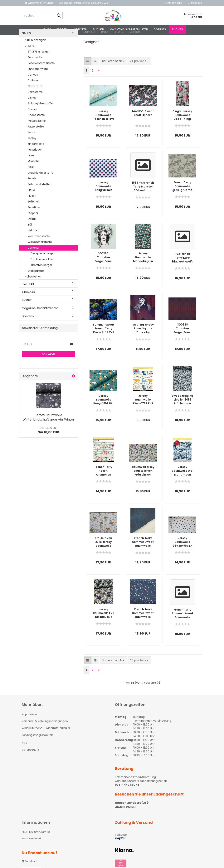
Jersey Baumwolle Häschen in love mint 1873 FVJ (104, 129)
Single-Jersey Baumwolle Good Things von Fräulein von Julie (182, 129)
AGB (24, 757)
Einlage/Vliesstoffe (40, 118)
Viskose (33, 245)
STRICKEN (81, 29)
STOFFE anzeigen (39, 66)
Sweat (32, 233)
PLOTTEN (62, 29)
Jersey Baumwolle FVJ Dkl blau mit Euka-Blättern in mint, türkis (104, 627)
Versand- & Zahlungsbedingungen (45, 736)
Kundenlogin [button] (173, 3)
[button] (88, 75)
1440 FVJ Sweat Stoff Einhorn (143, 127)
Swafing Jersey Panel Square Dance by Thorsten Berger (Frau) (143, 343)
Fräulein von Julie (42, 273)
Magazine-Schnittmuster (129, 29)
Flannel (32, 123)
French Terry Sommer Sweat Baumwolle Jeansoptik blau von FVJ (143, 556)
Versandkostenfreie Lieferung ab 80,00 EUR (83, 3)
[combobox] (113, 75)
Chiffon (33, 95)
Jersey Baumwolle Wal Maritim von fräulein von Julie (183, 485)
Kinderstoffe (36, 158)
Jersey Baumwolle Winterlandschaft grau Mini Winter (49, 432)
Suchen (177, 29)
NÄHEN (46, 29)
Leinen (32, 170)
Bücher (98, 29)
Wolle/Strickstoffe (40, 256)
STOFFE (30, 60)
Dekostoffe (35, 106)
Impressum (29, 729)
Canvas (33, 89)
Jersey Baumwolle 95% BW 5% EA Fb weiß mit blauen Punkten (183, 556)
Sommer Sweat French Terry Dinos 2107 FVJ (104, 343)
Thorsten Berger (41, 279)
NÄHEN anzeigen (35, 54)
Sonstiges (34, 222)
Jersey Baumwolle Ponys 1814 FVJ (103, 414)
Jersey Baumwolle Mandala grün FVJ (143, 272)
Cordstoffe (35, 100)
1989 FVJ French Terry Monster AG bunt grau (143, 201)
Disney (32, 112)
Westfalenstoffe (39, 250)
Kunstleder (35, 164)
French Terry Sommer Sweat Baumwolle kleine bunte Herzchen (143, 627)
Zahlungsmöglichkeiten (37, 749)
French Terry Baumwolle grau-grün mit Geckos (182, 201)
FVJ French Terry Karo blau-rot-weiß (183, 272)
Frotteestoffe (37, 135)
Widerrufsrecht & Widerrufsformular (46, 742)
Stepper (33, 227)
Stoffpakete (36, 285)
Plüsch (32, 210)
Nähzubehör (33, 291)
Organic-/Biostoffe (41, 187)
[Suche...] (59, 16)
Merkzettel (195, 3)
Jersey (32, 152)
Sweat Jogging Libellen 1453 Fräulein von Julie (182, 414)
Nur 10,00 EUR (48, 445)
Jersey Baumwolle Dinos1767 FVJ (143, 414)
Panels (32, 193)
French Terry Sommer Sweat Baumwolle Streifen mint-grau (183, 628)
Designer (34, 262)
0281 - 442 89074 (127, 799)
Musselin (33, 175)
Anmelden (49, 368)
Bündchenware (38, 83)
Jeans (32, 147)
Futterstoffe (36, 141)
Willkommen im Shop (39, 3)
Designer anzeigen (43, 268)
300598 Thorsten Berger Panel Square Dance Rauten (183, 343)
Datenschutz (30, 764)
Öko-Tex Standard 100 (37, 846)
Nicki (31, 181)
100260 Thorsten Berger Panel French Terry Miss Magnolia (104, 272)
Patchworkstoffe (39, 198)
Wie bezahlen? (32, 853)
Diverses (160, 29)
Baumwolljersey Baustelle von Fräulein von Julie (143, 485)
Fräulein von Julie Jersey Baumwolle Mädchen (103, 556)
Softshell (33, 216)
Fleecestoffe (36, 129)
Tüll (30, 239)
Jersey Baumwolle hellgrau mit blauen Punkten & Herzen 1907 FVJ (104, 201)
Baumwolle (35, 72)
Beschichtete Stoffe (41, 77)
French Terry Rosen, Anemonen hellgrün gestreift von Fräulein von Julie (104, 485)
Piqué (31, 204)
